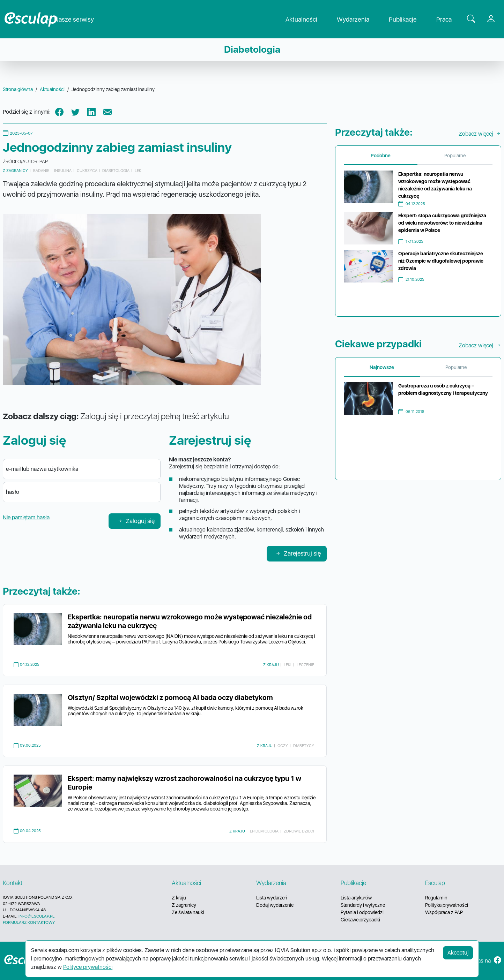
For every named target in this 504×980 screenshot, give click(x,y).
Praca (450, 19)
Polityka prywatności (447, 905)
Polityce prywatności (88, 967)
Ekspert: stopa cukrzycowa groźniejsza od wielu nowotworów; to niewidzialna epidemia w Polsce (442, 223)
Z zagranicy (15, 171)
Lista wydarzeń (272, 898)
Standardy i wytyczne (363, 905)
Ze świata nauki (188, 912)
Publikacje (408, 19)
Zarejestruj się (298, 553)
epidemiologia (264, 831)
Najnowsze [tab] (382, 367)
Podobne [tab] (381, 156)
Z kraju (271, 665)
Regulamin (436, 898)
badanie (41, 171)
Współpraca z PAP (444, 912)
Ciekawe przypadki (360, 920)
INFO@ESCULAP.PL (36, 916)
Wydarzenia (359, 19)
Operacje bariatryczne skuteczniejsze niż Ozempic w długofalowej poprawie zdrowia (441, 261)
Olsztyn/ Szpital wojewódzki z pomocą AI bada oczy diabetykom (170, 698)
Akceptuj (458, 953)
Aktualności (307, 19)
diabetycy (304, 746)
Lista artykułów (356, 898)
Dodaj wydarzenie (275, 905)
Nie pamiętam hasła (26, 517)
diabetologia (116, 171)
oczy (283, 746)
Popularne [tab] (455, 156)
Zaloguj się (136, 521)
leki (288, 665)
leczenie (305, 665)
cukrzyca (87, 171)
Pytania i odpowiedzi (362, 912)
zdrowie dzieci (299, 831)
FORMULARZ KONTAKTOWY (29, 922)
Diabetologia (252, 49)
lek (138, 171)
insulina (63, 171)
